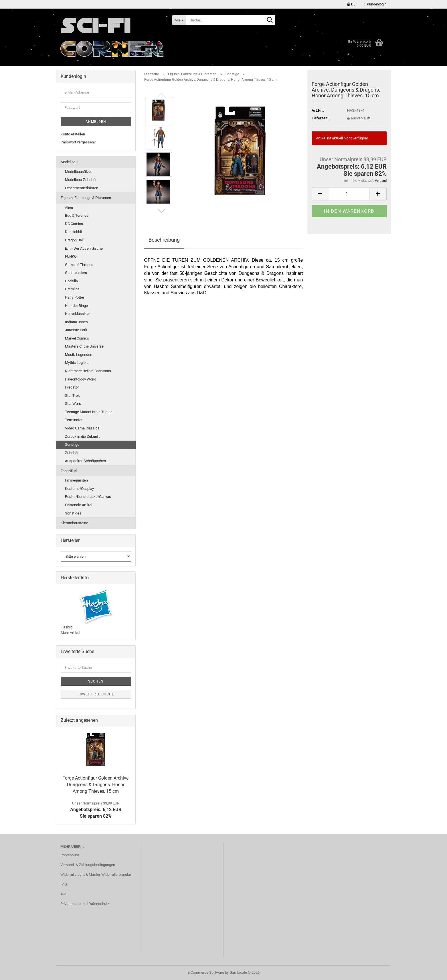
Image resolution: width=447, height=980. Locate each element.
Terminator (74, 420)
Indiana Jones (76, 322)
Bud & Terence (77, 215)
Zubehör (72, 453)
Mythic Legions (77, 363)
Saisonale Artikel (79, 505)
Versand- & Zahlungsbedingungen (88, 865)
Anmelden (96, 122)
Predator (72, 387)
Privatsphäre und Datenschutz (85, 904)
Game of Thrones (79, 265)
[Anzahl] (349, 194)
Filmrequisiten (76, 480)
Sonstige (72, 444)
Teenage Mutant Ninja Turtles (89, 412)
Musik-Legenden (79, 355)
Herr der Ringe (76, 306)
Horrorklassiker (77, 314)
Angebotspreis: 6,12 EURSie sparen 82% (96, 810)
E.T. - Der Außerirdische (84, 248)
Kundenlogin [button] (375, 4)
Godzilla (71, 281)
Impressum (70, 855)
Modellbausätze (78, 172)
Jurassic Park (76, 330)
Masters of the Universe (84, 346)
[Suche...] (179, 20)
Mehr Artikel (70, 633)
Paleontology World (81, 379)
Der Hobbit (74, 232)
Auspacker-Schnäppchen (85, 461)
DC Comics (74, 224)
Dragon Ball (74, 240)
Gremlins (72, 289)
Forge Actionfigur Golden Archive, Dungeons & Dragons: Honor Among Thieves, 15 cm (96, 785)
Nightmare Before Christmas (88, 371)
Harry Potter (75, 297)
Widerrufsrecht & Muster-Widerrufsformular (96, 874)
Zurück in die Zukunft (82, 436)
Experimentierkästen (82, 188)
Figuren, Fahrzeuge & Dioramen (86, 198)
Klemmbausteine (74, 523)
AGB (64, 894)
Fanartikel (69, 471)
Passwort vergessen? (78, 142)
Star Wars (73, 404)
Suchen (96, 681)
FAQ (64, 884)
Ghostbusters (76, 273)
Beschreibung (164, 240)
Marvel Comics (77, 338)
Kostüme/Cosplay (79, 489)
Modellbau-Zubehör (81, 180)
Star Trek (72, 396)
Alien (69, 207)
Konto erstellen (73, 134)
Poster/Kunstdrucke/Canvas (88, 497)
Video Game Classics (82, 428)
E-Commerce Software (206, 972)
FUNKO (71, 256)
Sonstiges (73, 513)
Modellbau (69, 162)
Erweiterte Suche (96, 694)
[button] (351, 4)
